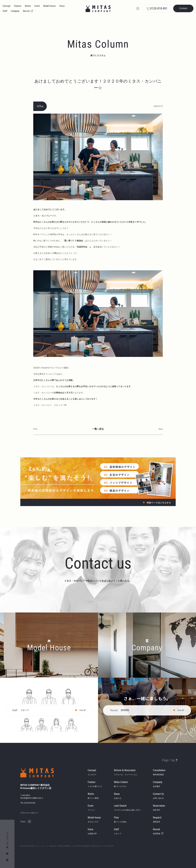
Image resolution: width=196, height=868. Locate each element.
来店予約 (7, 857)
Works (28, 6)
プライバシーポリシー (29, 813)
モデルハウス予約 (7, 838)
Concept (7, 6)
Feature (18, 6)
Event (37, 6)
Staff (5, 11)
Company (15, 11)
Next (161, 429)
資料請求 (7, 851)
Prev (35, 429)
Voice (62, 6)
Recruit (26, 11)
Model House (50, 6)
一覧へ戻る (98, 429)
